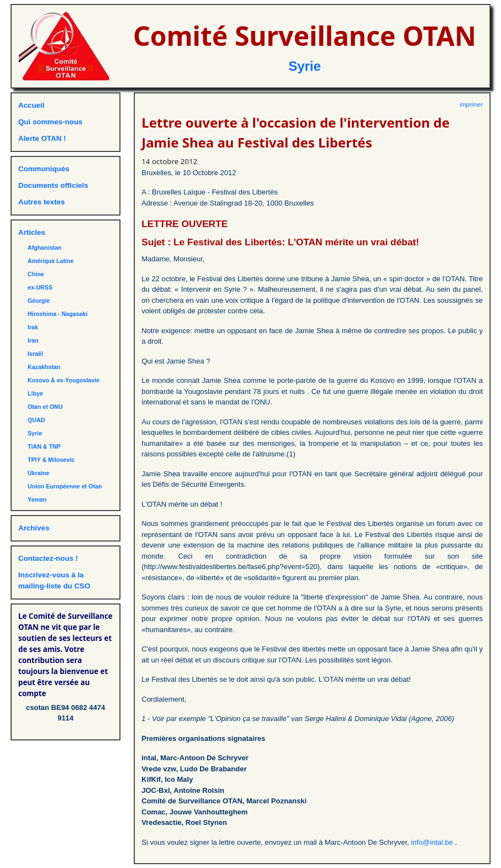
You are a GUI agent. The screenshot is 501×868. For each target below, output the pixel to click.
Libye (35, 393)
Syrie (305, 66)
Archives (34, 528)
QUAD (36, 420)
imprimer (471, 104)
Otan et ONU (45, 407)
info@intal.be (433, 842)
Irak (33, 327)
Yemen (37, 499)
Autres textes (41, 202)
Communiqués (44, 169)
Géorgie (39, 301)
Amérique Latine (51, 261)
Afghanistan (45, 248)
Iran (33, 340)
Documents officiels (53, 185)
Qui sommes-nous (50, 122)
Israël (35, 354)
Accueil (31, 105)
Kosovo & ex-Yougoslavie (64, 380)
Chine (36, 274)
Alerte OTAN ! (42, 138)
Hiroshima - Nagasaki (57, 314)
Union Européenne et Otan (65, 486)
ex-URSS (40, 287)
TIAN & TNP (44, 446)
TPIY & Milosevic (51, 460)
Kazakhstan (44, 367)
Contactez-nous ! (48, 558)
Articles (32, 232)
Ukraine (38, 473)
